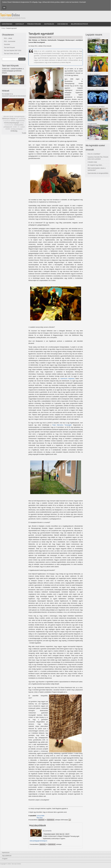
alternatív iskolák (8, 116)
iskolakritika (22, 119)
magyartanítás (20, 121)
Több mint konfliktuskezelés (96, 89)
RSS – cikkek (8, 38)
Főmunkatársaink (34, 24)
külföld (13, 121)
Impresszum (6, 853)
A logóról (5, 859)
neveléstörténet (9, 125)
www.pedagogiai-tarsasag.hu (38, 841)
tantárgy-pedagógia (17, 129)
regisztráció (41, 820)
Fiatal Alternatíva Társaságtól (62, 425)
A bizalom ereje (92, 55)
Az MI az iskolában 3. (94, 74)
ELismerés (47, 831)
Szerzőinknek (7, 24)
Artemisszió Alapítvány (67, 379)
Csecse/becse (63, 24)
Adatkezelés (49, 24)
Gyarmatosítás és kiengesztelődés (98, 173)
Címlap (3, 28)
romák (15, 127)
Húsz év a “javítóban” (94, 38)
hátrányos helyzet (9, 118)
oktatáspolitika (19, 125)
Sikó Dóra (40, 818)
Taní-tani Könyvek (9, 47)
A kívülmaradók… (93, 124)
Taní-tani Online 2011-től (11, 54)
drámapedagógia (19, 116)
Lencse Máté (41, 816)
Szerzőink (7, 44)
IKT (17, 119)
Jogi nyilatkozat (7, 856)
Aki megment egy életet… (95, 165)
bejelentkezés (51, 820)
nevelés (22, 123)
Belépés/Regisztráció (79, 24)
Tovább (24, 133)
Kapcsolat (20, 24)
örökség (14, 131)
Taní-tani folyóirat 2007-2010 (13, 51)
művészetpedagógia (11, 123)
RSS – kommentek (10, 41)
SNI (18, 127)
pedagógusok (8, 127)
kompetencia (7, 121)
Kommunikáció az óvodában (96, 107)
